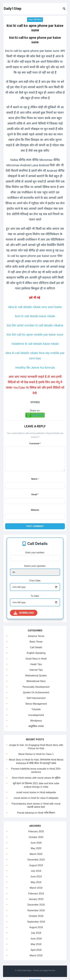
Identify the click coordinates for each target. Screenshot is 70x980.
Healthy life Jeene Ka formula (35, 368)
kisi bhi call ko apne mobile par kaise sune (35, 335)
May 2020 (36, 848)
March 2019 (36, 888)
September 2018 (36, 922)
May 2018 (36, 944)
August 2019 (36, 865)
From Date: (35, 581)
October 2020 (36, 837)
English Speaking (36, 653)
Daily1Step (12, 9)
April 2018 (36, 950)
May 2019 (36, 882)
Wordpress (36, 721)
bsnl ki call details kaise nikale (35, 316)
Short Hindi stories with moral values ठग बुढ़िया (36, 778)
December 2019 (36, 860)
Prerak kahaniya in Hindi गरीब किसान (36, 813)
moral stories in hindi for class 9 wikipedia (36, 798)
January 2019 (36, 899)
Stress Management (36, 704)
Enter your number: (35, 553)
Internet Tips (36, 670)
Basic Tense (36, 642)
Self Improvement (36, 698)
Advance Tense (36, 636)
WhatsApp (38, 415)
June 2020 (36, 843)
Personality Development (36, 687)
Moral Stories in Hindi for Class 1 (36, 754)
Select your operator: (35, 566)
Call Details (35, 20)
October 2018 (36, 916)
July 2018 (36, 933)
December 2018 (36, 905)
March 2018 (36, 956)
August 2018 (36, 927)
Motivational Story (36, 681)
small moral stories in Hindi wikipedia (36, 792)
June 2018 (36, 939)
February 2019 (36, 894)
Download (24, 613)
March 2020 (36, 854)
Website (35, 510)
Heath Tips (36, 664)
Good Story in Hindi (36, 659)
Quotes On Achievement (36, 692)
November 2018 (36, 910)
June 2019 (36, 877)
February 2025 (36, 831)
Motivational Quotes (36, 676)
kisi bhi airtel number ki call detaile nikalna (35, 325)
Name (35, 479)
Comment (35, 443)
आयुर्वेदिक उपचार (36, 726)
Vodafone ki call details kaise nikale (35, 344)
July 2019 (36, 871)
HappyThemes (49, 970)
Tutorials (36, 709)
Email (35, 494)
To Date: (35, 596)
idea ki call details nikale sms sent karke (35, 307)
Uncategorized (36, 715)
